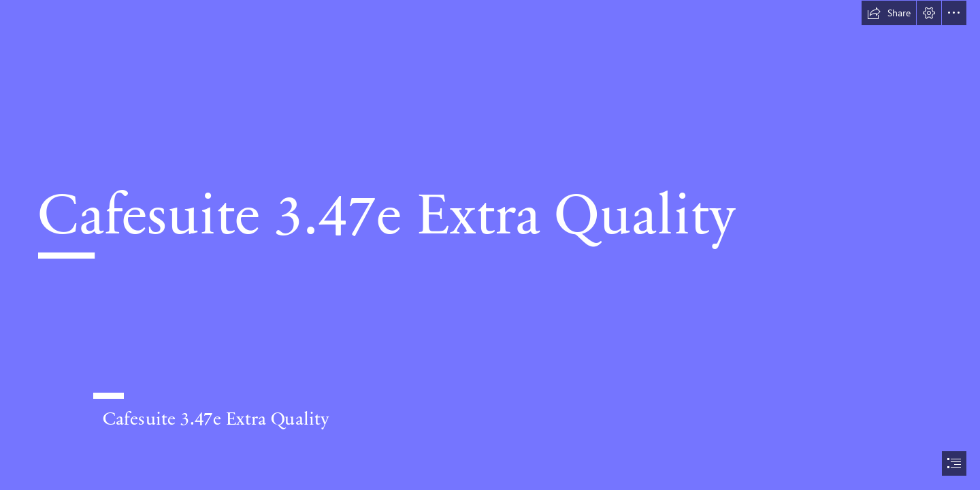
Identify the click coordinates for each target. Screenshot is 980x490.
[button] (889, 13)
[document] (490, 245)
